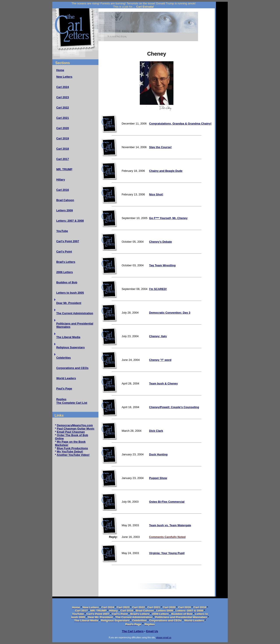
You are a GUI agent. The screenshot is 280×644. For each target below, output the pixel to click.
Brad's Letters (66, 262)
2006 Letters (65, 272)
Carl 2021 (63, 118)
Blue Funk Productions (72, 448)
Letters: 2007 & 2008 (70, 221)
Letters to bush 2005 (70, 293)
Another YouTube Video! (73, 455)
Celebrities (63, 358)
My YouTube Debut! (70, 452)
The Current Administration (75, 313)
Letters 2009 (65, 210)
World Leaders (66, 378)
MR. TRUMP (64, 169)
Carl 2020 (63, 128)
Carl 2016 (63, 190)
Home (60, 70)
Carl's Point (64, 252)
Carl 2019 (63, 138)
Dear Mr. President (69, 303)
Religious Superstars (70, 347)
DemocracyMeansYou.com (75, 425)
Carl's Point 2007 (68, 241)
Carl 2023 (63, 97)
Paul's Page (64, 389)
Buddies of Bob (67, 282)
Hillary (61, 180)
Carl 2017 (63, 159)
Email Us (152, 631)
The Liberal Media (68, 337)
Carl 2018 (63, 149)
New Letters (64, 77)
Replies (61, 399)
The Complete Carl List (72, 403)
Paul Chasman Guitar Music (76, 429)
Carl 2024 (63, 87)
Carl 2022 (63, 108)
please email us (164, 638)
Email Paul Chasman (71, 432)
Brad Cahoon (65, 200)
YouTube (62, 231)
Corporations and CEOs (72, 368)
